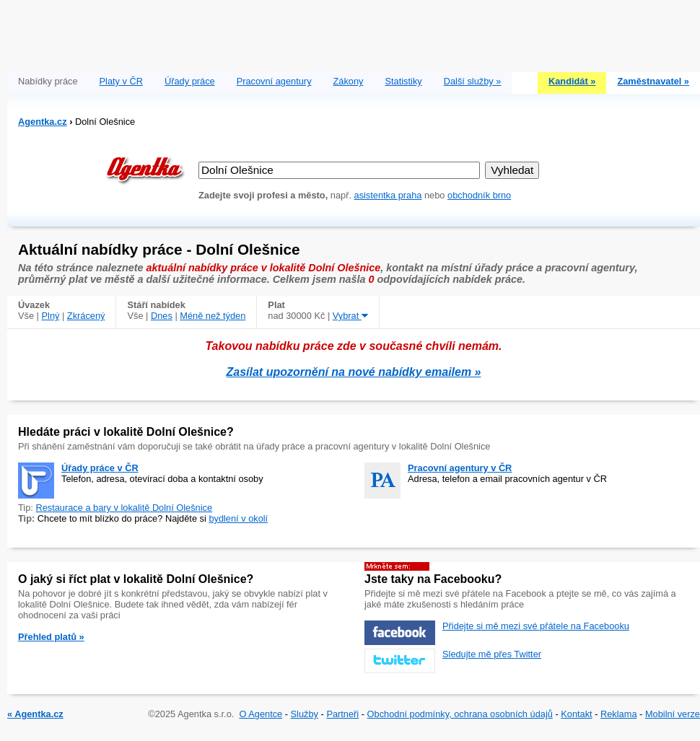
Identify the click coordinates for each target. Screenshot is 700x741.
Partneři (342, 714)
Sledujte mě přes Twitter (492, 654)
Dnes (162, 316)
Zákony (349, 81)
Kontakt (576, 714)
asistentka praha (388, 195)
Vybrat (350, 316)
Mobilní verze (673, 714)
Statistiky (404, 81)
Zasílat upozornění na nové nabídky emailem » (354, 372)
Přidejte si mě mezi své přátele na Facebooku (536, 626)
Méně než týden (213, 316)
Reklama (619, 714)
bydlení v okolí (238, 518)
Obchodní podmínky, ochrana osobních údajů (460, 714)
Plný (51, 316)
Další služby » (473, 81)
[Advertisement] (354, 32)
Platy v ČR (121, 81)
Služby (305, 714)
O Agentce (261, 714)
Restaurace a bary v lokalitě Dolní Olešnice (124, 508)
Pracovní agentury (274, 81)
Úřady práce (190, 81)
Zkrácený (86, 316)
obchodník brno (479, 195)
